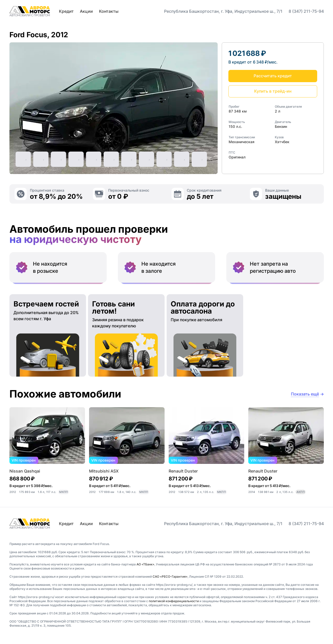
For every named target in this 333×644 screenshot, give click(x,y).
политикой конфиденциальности (174, 601)
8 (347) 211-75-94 (306, 11)
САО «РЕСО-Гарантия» (170, 577)
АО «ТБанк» (145, 564)
